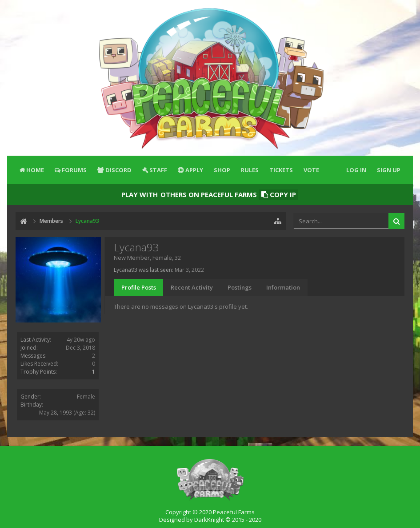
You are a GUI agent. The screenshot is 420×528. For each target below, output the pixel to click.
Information (283, 287)
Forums (74, 170)
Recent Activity (192, 287)
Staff (158, 170)
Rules (250, 170)
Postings (240, 287)
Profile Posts (139, 287)
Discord (118, 170)
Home (35, 170)
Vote (311, 170)
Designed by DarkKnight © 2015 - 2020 (210, 520)
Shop (222, 170)
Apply (194, 170)
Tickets (281, 170)
